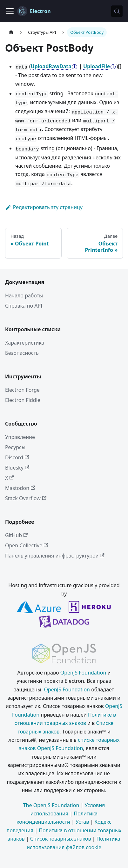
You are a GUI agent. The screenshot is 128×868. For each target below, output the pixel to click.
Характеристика (25, 343)
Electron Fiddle (23, 400)
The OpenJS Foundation (51, 805)
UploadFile (97, 66)
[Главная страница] (11, 32)
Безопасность (22, 353)
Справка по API (24, 306)
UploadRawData (51, 66)
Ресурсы (15, 447)
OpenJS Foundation (83, 673)
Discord (17, 457)
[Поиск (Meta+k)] (117, 11)
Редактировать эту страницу (44, 207)
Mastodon (20, 488)
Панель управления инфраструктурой (55, 556)
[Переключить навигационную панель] (10, 11)
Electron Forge (22, 390)
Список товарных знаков (61, 839)
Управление (20, 437)
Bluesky (17, 468)
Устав (82, 822)
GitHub (16, 535)
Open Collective (27, 545)
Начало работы (24, 295)
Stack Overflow (26, 498)
